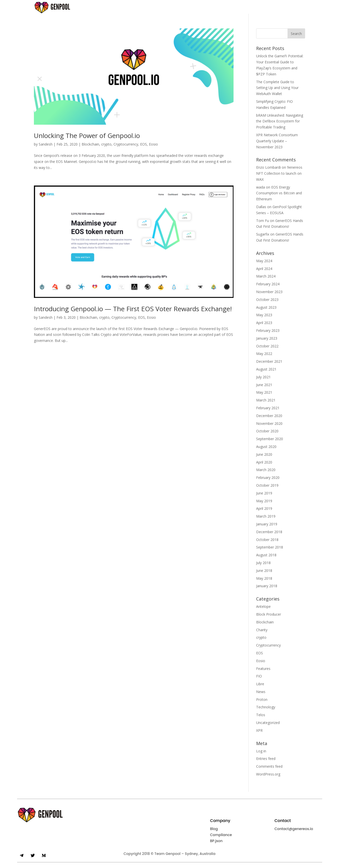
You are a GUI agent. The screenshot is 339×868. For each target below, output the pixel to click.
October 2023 (267, 300)
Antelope (263, 606)
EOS (144, 144)
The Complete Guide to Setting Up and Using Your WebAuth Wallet (277, 88)
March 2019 (266, 516)
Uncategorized (268, 723)
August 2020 (266, 447)
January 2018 (267, 586)
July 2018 (263, 563)
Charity (262, 630)
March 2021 (266, 400)
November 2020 (269, 423)
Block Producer (269, 614)
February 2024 (268, 284)
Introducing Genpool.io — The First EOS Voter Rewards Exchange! (133, 309)
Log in (261, 751)
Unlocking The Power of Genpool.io (87, 135)
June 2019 (264, 493)
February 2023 (268, 330)
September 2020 (270, 439)
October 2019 (267, 485)
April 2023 (264, 323)
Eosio (153, 144)
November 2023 (269, 292)
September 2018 (270, 547)
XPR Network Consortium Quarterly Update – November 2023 (277, 141)
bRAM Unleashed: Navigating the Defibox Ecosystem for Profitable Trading (280, 121)
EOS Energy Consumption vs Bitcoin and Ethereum (279, 193)
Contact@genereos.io (294, 829)
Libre (260, 684)
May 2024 (264, 261)
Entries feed (266, 759)
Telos (261, 715)
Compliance (221, 835)
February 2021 (268, 408)
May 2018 (264, 578)
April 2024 (264, 269)
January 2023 (267, 338)
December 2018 (269, 532)
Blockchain (90, 144)
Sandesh (46, 144)
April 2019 (264, 508)
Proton (262, 699)
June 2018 (264, 570)
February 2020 (268, 477)
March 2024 (266, 276)
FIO (259, 676)
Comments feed (269, 766)
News (261, 692)
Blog (214, 829)
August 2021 (266, 369)
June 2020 (264, 454)
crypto (106, 144)
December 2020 (269, 416)
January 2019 (267, 524)
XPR (259, 730)
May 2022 (264, 354)
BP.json (216, 841)
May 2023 (264, 315)
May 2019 (264, 501)
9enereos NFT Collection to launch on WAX (279, 173)
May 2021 (264, 392)
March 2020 (266, 470)
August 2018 (266, 555)
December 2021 (269, 361)
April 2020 (264, 462)
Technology (266, 707)
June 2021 (264, 385)
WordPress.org (268, 774)
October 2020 (267, 431)
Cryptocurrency (126, 144)
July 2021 (263, 377)
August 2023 (266, 307)
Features (263, 669)
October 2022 (267, 346)
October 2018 (267, 540)
